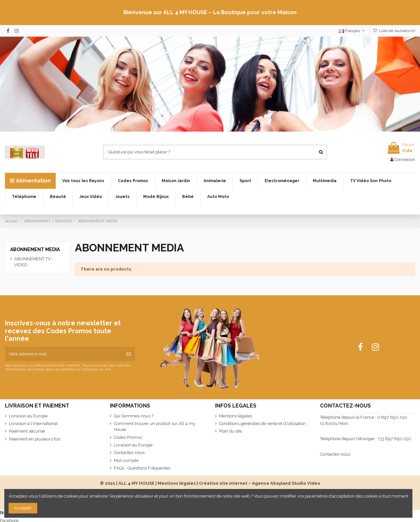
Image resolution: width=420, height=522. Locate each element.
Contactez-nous (129, 453)
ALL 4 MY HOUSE (136, 483)
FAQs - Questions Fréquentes (142, 468)
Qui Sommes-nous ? (134, 416)
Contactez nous (335, 454)
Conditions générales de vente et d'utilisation (262, 424)
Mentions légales (236, 416)
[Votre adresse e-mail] (64, 354)
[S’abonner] (129, 354)
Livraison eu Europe (28, 416)
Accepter (23, 508)
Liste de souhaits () (394, 31)
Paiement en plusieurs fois (35, 439)
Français (352, 31)
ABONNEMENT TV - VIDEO (34, 262)
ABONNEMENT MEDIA (35, 249)
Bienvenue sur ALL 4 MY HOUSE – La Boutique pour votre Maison (210, 12)
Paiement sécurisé (27, 431)
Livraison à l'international (33, 424)
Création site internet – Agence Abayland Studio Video (260, 483)
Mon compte (126, 460)
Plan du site (230, 431)
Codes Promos (128, 437)
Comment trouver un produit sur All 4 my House (155, 426)
